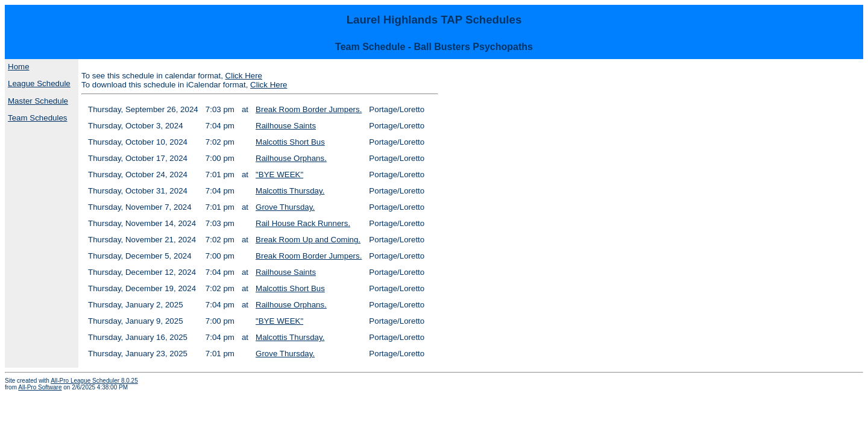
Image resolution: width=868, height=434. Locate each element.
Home (19, 67)
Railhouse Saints (286, 126)
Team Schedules (38, 118)
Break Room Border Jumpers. (309, 109)
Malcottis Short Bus (290, 142)
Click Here (244, 76)
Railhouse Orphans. (291, 158)
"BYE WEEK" (279, 175)
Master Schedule (38, 101)
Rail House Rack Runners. (303, 223)
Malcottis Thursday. (290, 191)
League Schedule (39, 83)
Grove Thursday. (285, 207)
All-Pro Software (40, 387)
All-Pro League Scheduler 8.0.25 (94, 381)
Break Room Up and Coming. (308, 240)
